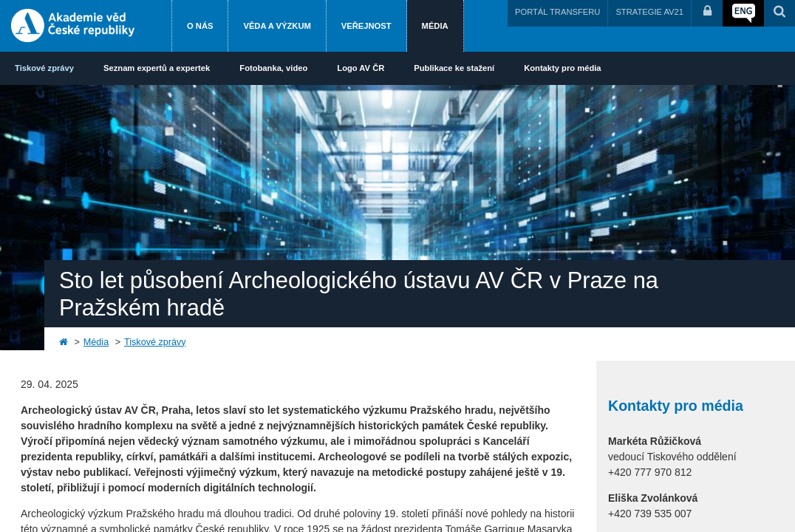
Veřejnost (366, 26)
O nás (200, 26)
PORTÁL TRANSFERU (557, 12)
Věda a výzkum (277, 26)
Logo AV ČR (361, 68)
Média (435, 26)
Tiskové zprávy (44, 68)
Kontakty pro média (562, 68)
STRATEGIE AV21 (649, 12)
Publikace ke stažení (454, 68)
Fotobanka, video (273, 68)
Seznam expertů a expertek (157, 68)
